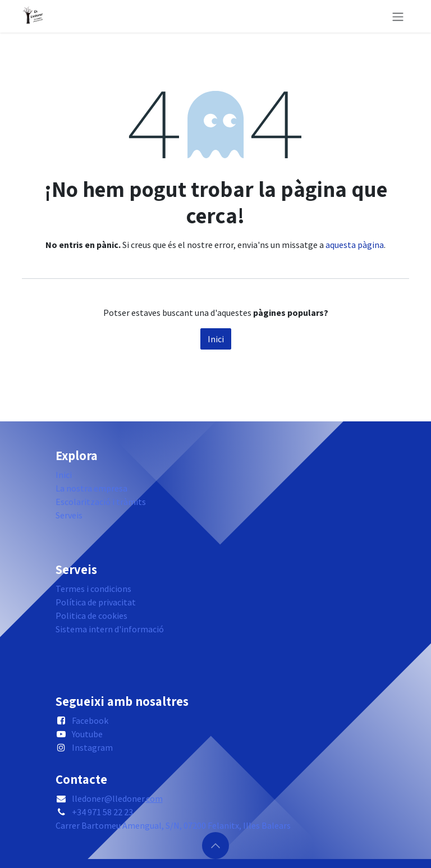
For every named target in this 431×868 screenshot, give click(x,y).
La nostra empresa (91, 488)
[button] (215, 846)
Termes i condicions (93, 589)
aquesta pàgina (355, 245)
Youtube (87, 734)
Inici (216, 339)
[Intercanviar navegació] (398, 16)
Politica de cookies (91, 616)
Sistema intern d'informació (110, 629)
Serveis (69, 515)
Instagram (92, 747)
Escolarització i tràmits (101, 502)
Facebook (90, 720)
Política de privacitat (96, 602)
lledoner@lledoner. (117, 798)
